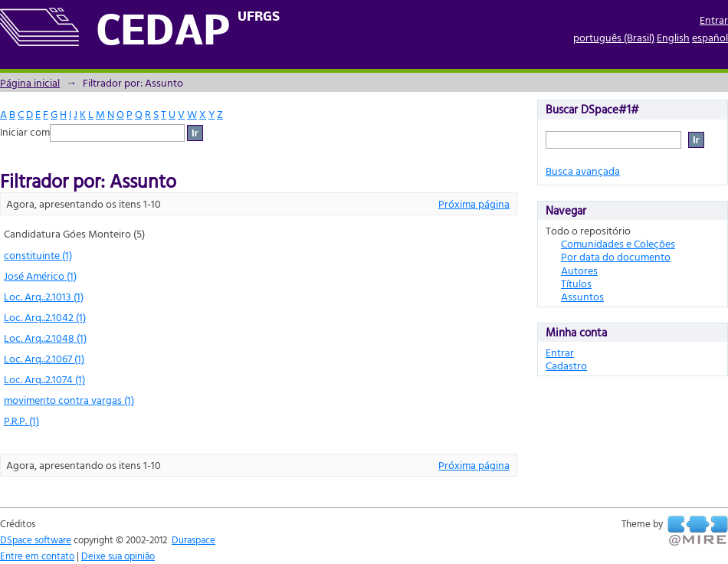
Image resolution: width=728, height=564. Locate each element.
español (710, 37)
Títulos (576, 283)
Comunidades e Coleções (618, 243)
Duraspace (193, 539)
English (673, 37)
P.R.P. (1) (21, 420)
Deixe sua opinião (118, 556)
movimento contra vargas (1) (69, 400)
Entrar (714, 20)
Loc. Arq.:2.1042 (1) (45, 317)
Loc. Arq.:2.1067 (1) (44, 358)
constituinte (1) (38, 255)
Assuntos (582, 296)
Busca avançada (583, 171)
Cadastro (566, 365)
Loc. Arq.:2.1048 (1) (45, 338)
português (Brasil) (614, 37)
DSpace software (36, 539)
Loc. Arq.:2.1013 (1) (44, 296)
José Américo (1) (40, 275)
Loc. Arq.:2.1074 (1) (44, 379)
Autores (579, 270)
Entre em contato (37, 556)
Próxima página (474, 203)
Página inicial (30, 82)
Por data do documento (616, 256)
